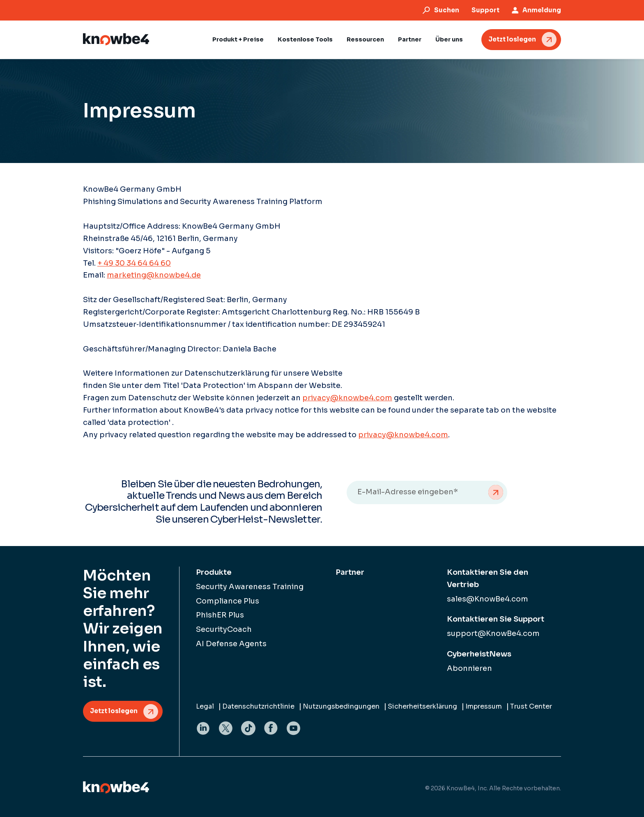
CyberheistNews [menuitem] (479, 654)
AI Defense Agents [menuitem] (231, 644)
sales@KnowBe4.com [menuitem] (488, 599)
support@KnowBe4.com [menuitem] (493, 633)
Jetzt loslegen (512, 39)
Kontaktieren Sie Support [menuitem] (496, 619)
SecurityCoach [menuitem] (224, 629)
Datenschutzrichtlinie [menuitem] (258, 706)
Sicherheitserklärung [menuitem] (422, 706)
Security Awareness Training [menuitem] (250, 587)
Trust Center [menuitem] (531, 706)
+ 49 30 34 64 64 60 (134, 263)
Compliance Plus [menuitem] (228, 601)
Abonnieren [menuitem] (469, 668)
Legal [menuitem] (205, 706)
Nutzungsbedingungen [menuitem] (341, 706)
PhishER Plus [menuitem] (220, 615)
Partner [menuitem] (350, 572)
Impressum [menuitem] (484, 706)
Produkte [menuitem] (214, 572)
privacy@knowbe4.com (347, 398)
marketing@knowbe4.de (154, 275)
